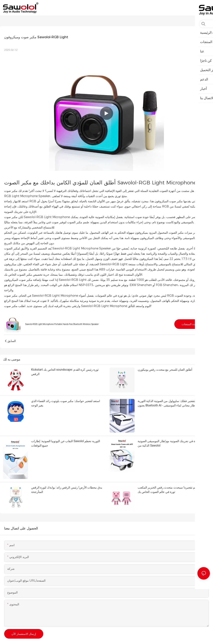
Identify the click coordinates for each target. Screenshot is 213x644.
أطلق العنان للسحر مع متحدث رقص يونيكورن (165, 370)
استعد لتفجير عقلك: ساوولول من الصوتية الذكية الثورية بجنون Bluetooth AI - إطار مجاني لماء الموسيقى (170, 403)
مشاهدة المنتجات (192, 324)
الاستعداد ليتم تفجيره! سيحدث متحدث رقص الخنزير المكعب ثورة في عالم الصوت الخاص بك (173, 490)
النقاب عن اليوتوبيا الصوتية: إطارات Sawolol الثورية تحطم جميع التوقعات (66, 443)
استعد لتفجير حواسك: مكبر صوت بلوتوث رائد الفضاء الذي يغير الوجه (66, 403)
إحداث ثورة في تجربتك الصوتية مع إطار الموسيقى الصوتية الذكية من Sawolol (173, 443)
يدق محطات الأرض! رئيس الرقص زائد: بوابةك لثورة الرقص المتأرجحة (67, 490)
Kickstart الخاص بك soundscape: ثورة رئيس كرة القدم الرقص (65, 372)
